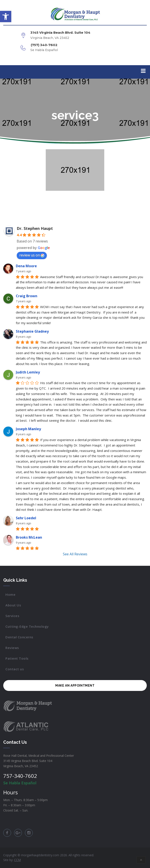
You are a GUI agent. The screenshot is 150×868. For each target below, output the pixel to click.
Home (10, 594)
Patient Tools (17, 658)
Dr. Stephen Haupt (35, 228)
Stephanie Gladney (32, 331)
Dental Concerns (19, 637)
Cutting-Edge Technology (27, 626)
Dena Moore (26, 266)
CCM (17, 860)
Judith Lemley (28, 372)
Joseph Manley (28, 429)
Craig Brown (27, 296)
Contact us (15, 669)
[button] (6, 17)
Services (12, 616)
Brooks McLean (29, 537)
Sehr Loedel (26, 518)
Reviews (12, 648)
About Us (13, 605)
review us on (32, 255)
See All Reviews (75, 554)
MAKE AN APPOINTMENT (75, 685)
